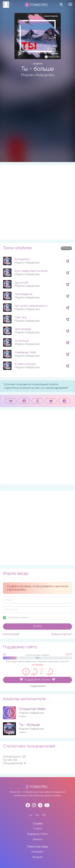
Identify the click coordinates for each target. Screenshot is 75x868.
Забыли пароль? (62, 634)
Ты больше (22, 341)
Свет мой (21, 318)
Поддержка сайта (38, 834)
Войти (38, 626)
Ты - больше (29, 725)
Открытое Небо (32, 709)
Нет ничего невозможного (31, 306)
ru (31, 815)
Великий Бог (22, 259)
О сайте (37, 829)
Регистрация (11, 634)
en (44, 815)
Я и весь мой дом (25, 364)
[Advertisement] (37, 122)
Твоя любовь (23, 329)
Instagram (37, 852)
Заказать (37, 839)
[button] (55, 53)
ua (37, 815)
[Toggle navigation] (70, 4)
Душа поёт (22, 283)
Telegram (38, 857)
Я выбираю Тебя (25, 352)
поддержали (37, 686)
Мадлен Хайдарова (37, 75)
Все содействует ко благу (31, 271)
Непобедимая (24, 294)
